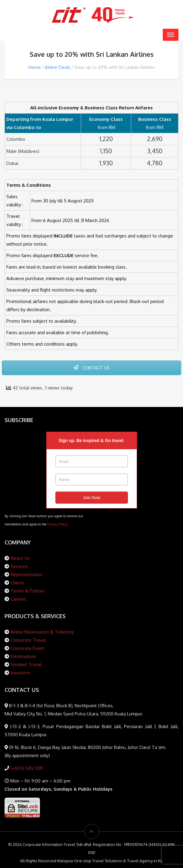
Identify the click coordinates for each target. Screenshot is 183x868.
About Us (20, 558)
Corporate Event (28, 648)
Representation (26, 574)
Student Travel (26, 665)
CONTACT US (92, 368)
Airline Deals (58, 67)
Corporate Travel (28, 640)
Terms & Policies (28, 591)
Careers (18, 599)
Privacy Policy (57, 524)
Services (19, 566)
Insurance (20, 673)
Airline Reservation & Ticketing (42, 632)
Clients (18, 583)
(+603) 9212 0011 (26, 768)
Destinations (23, 656)
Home (35, 67)
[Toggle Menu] (171, 35)
